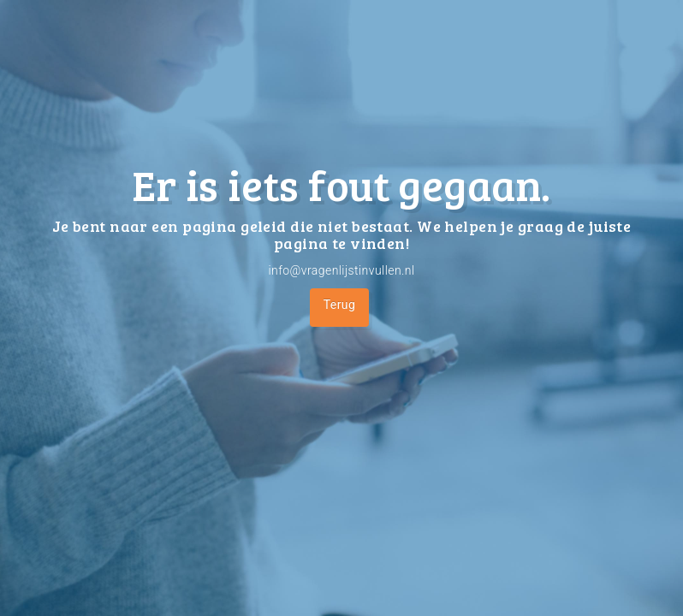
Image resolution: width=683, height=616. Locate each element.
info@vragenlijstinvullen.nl (341, 270)
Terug (340, 305)
